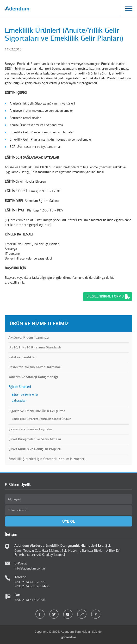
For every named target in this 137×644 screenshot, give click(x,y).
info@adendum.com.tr (30, 568)
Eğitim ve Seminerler (25, 395)
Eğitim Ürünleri (20, 387)
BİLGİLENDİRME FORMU (105, 296)
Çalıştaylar (19, 401)
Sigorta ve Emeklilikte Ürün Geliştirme (37, 411)
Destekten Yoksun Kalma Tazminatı (35, 367)
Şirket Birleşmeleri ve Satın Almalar (35, 439)
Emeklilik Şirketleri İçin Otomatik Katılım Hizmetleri (47, 459)
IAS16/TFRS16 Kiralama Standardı (35, 347)
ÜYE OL (69, 521)
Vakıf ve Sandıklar (22, 357)
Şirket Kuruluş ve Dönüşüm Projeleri (35, 449)
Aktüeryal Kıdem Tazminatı (29, 337)
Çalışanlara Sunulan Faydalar (30, 429)
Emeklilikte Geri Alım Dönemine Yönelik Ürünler (41, 419)
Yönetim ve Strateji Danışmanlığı (33, 377)
